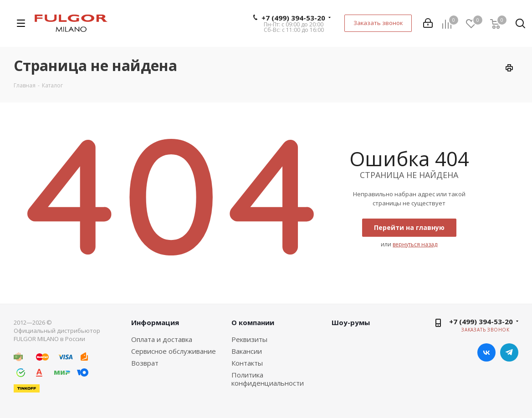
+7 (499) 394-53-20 (293, 18)
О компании (253, 322)
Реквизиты (249, 339)
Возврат (145, 363)
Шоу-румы (351, 322)
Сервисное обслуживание (174, 351)
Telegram (509, 352)
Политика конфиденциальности (268, 379)
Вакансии (247, 351)
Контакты (247, 363)
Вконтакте (486, 352)
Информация (155, 322)
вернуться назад (415, 244)
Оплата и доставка (162, 339)
